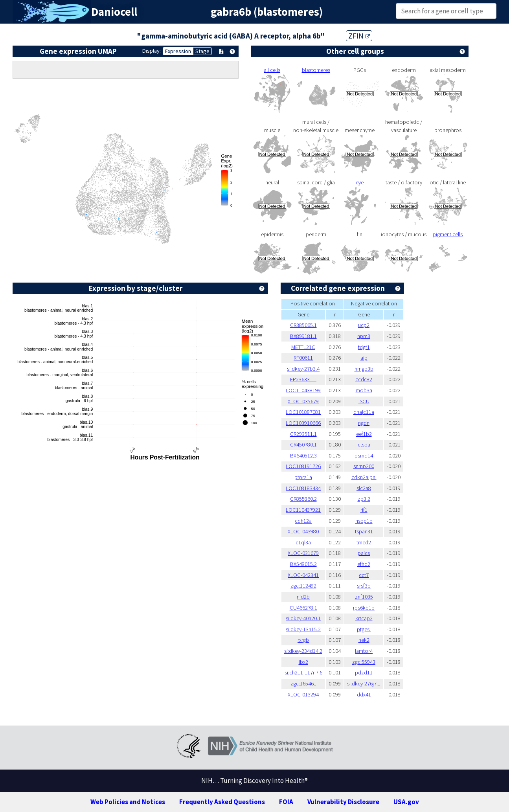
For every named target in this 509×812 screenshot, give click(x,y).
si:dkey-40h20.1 (303, 618)
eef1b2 (364, 434)
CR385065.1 (303, 325)
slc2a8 (364, 488)
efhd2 (364, 564)
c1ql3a (303, 542)
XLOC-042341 (303, 575)
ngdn (364, 423)
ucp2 (364, 325)
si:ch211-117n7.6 (303, 672)
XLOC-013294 (303, 694)
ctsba (364, 445)
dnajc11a (364, 412)
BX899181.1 (303, 336)
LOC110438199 (303, 390)
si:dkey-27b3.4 (303, 369)
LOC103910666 (303, 423)
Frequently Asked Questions (222, 802)
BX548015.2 (303, 564)
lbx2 (303, 662)
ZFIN (359, 36)
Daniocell (114, 12)
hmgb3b (364, 369)
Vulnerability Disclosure (343, 802)
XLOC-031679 (303, 553)
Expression (178, 51)
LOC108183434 (303, 488)
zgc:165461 (303, 683)
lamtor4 (364, 651)
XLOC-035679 (303, 401)
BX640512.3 (303, 456)
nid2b (303, 597)
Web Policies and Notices (128, 802)
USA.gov (406, 802)
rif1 (364, 510)
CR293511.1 (303, 434)
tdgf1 (364, 347)
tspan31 (364, 531)
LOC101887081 (303, 412)
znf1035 (364, 597)
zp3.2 (364, 499)
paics (364, 553)
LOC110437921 (303, 510)
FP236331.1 (303, 379)
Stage (202, 51)
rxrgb (303, 640)
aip (364, 358)
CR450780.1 (303, 445)
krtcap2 (364, 618)
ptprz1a (303, 477)
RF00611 (303, 358)
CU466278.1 (303, 608)
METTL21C (303, 347)
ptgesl (364, 629)
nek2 (364, 640)
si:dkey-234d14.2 (303, 651)
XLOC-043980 (303, 531)
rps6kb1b (364, 608)
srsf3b (364, 586)
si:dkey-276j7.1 (364, 683)
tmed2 (364, 542)
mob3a (364, 390)
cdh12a (303, 521)
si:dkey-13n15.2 (303, 629)
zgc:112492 (303, 586)
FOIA (286, 802)
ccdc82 (364, 379)
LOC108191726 (303, 466)
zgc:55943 (364, 662)
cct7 (364, 575)
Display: (152, 51)
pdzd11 (364, 672)
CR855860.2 (303, 499)
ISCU (364, 401)
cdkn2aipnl (364, 477)
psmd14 (364, 456)
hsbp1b (364, 521)
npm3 (364, 336)
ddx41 (364, 694)
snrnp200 (364, 466)
